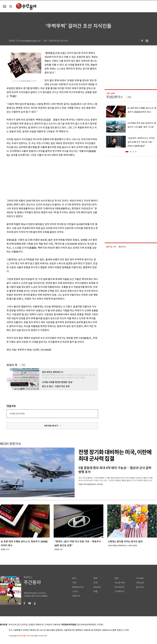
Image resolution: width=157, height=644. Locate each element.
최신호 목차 (120, 583)
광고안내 (140, 587)
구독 (23, 365)
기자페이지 (120, 591)
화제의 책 (12, 365)
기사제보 (140, 578)
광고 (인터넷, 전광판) (26, 625)
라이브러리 (120, 587)
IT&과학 (97, 587)
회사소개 (12, 625)
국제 (95, 583)
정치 (74, 578)
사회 (74, 583)
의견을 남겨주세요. (17, 414)
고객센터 (48, 625)
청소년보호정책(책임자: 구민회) (90, 625)
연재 (117, 578)
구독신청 (140, 583)
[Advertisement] (46, 177)
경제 (95, 578)
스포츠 (75, 591)
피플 (95, 591)
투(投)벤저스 (115, 97)
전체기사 (76, 596)
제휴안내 (40, 625)
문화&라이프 (78, 587)
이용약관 (57, 625)
